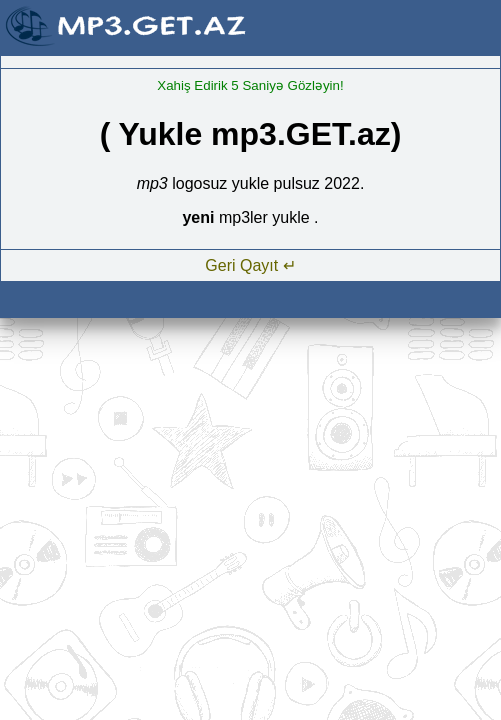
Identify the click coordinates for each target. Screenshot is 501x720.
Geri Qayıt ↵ (250, 265)
